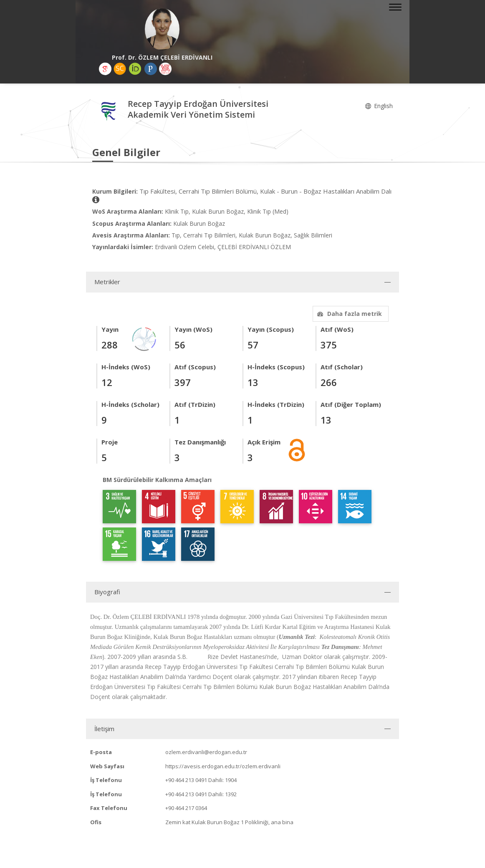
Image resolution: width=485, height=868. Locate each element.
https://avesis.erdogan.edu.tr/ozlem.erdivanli (223, 766)
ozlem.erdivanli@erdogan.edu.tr (206, 752)
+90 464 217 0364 (186, 808)
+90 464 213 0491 (186, 780)
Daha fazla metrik (349, 314)
